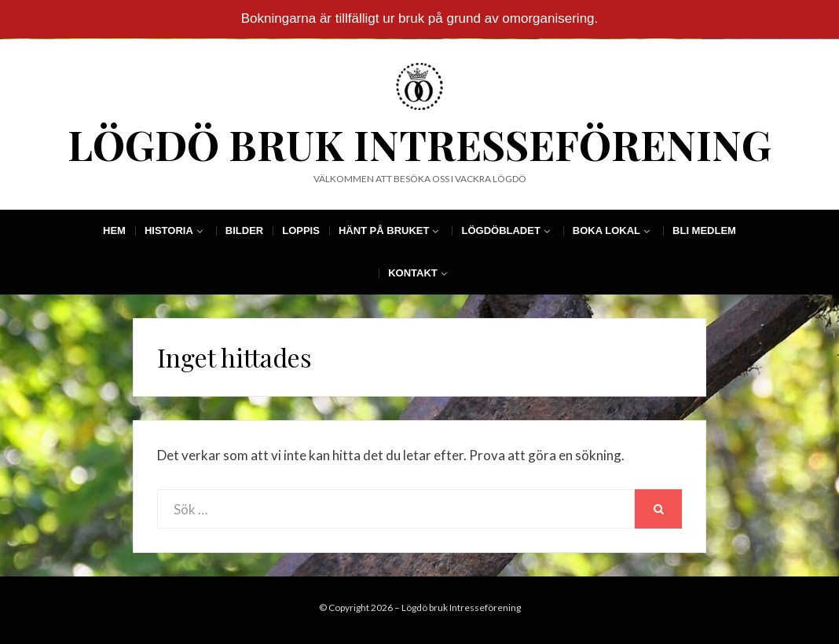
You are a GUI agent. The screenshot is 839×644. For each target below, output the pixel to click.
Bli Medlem (704, 231)
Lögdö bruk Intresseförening (419, 144)
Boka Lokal (606, 231)
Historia (169, 231)
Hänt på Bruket (384, 231)
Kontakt (413, 273)
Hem (114, 231)
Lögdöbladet (500, 231)
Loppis (301, 231)
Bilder (244, 231)
